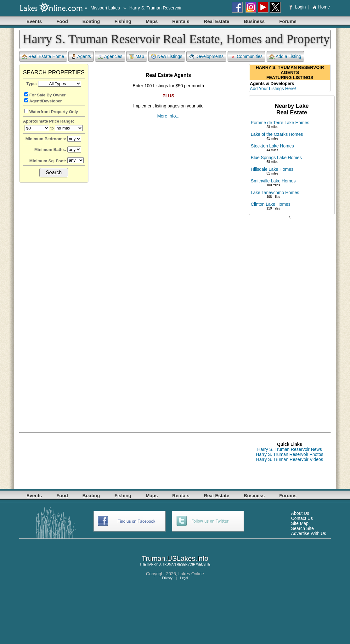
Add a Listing (285, 57)
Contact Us (302, 518)
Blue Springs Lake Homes (276, 158)
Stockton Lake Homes (272, 146)
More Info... (168, 116)
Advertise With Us (309, 533)
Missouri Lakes (105, 8)
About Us (300, 513)
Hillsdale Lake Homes (272, 169)
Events (34, 21)
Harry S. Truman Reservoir (155, 8)
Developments (206, 57)
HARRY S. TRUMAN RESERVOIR (171, 564)
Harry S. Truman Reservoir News (289, 449)
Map (136, 57)
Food (62, 21)
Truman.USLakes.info (175, 558)
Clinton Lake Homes (271, 204)
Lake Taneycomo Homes (275, 193)
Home (321, 7)
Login (298, 7)
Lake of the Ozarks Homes (277, 134)
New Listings (167, 57)
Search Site (302, 528)
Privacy (167, 578)
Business (254, 21)
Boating (91, 21)
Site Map (300, 523)
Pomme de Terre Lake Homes (280, 123)
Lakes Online (191, 574)
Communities (246, 57)
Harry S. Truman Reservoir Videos (290, 459)
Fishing (123, 21)
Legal (184, 578)
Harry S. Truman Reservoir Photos (290, 454)
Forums (288, 21)
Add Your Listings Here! (273, 89)
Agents (81, 57)
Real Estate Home (43, 57)
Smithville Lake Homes (273, 181)
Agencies (110, 57)
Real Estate (217, 21)
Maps (152, 21)
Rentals (181, 21)
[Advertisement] (290, 320)
